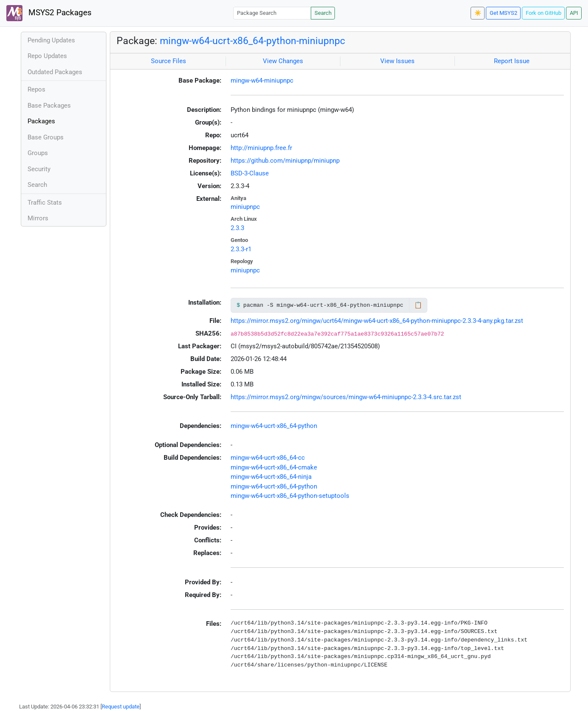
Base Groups (46, 137)
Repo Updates (47, 56)
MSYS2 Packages (49, 13)
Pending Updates (51, 40)
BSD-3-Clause (250, 173)
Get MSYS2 (503, 13)
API (574, 13)
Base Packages (49, 106)
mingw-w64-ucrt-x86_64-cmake (274, 467)
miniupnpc (245, 207)
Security (39, 169)
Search (323, 13)
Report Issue (512, 61)
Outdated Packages (55, 72)
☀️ (478, 13)
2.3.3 (237, 228)
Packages (41, 121)
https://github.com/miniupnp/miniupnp (285, 161)
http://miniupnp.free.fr (261, 148)
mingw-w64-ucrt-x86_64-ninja (271, 477)
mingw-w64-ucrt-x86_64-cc (268, 458)
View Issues (397, 61)
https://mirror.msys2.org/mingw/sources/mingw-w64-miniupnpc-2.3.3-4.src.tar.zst (346, 397)
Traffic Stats (45, 203)
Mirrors (38, 218)
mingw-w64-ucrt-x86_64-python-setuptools (290, 496)
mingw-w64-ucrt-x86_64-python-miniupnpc (252, 41)
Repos (36, 89)
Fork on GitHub (543, 13)
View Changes (283, 61)
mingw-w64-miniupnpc (262, 81)
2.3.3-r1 (241, 249)
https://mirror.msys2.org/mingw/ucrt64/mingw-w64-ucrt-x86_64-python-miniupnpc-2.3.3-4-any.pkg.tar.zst (377, 321)
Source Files (169, 61)
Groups (38, 153)
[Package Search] (272, 13)
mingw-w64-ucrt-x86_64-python (274, 426)
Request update (121, 707)
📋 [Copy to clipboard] (418, 305)
